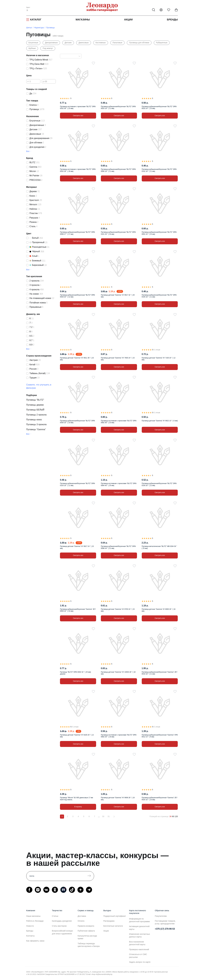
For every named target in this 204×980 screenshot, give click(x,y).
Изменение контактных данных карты (140, 935)
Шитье (29, 28)
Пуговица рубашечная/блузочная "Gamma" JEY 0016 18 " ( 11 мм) (160, 673)
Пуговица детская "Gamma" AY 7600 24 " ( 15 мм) (118, 359)
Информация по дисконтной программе (139, 920)
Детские (68, 43)
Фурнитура (39, 28)
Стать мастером (59, 926)
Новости (30, 926)
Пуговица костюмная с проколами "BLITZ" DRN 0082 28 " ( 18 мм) (119, 736)
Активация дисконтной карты (139, 928)
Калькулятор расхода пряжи (87, 937)
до (44, 81)
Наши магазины (33, 916)
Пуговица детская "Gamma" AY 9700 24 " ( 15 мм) (118, 610)
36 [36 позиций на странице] (170, 816)
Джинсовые (84, 43)
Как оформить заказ (35, 941)
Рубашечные (162, 43)
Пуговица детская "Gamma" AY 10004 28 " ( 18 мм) (118, 673)
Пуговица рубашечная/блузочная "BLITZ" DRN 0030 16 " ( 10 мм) (77, 422)
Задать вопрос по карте (140, 962)
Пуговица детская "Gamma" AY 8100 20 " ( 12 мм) (77, 736)
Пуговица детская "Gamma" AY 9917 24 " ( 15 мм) (77, 547)
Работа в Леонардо (35, 921)
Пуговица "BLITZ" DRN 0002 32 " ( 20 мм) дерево (75, 673)
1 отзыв (157, 350)
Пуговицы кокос (34, 420)
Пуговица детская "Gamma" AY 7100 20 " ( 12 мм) (159, 359)
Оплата (81, 921)
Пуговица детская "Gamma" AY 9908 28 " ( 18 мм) (118, 799)
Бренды (172, 20)
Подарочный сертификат (115, 916)
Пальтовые (117, 43)
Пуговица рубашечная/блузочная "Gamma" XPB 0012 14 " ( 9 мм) (160, 736)
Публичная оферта (86, 931)
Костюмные (101, 43)
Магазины (83, 20)
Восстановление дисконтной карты (137, 943)
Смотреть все (78, 116)
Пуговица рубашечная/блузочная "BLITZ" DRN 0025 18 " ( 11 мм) (118, 107)
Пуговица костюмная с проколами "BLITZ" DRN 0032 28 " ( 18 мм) (78, 170)
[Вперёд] (114, 817)
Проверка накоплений (139, 949)
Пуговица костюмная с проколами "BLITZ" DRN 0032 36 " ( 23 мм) (78, 107)
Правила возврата (86, 926)
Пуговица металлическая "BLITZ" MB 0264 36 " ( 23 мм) (159, 547)
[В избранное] (93, 63)
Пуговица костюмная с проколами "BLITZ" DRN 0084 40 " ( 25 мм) (119, 484)
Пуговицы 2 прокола (36, 415)
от (28, 81)
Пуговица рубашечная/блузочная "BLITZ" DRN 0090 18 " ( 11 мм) (118, 170)
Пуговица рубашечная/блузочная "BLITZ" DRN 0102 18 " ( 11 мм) (159, 170)
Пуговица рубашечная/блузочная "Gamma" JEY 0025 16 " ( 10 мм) (160, 799)
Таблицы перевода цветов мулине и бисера (89, 945)
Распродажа (109, 921)
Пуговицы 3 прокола (36, 424)
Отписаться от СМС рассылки (138, 956)
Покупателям (161, 916)
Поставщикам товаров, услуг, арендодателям (165, 922)
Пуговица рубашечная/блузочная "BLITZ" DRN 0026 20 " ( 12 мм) (77, 296)
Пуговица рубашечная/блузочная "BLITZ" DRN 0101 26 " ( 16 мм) (118, 233)
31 (109, 816)
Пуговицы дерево (35, 405)
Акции (128, 20)
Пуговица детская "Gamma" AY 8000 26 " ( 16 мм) (159, 610)
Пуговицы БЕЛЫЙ (35, 410)
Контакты (30, 936)
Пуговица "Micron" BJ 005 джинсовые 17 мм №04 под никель (76, 799)
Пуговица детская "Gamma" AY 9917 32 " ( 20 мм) (118, 296)
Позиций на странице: (159, 816)
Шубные (32, 48)
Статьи (55, 916)
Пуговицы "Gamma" (36, 429)
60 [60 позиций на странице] (173, 816)
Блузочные (33, 43)
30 (103, 816)
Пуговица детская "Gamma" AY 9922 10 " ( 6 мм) (160, 421)
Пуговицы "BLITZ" (35, 400)
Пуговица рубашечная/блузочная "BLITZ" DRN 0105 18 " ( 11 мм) (159, 296)
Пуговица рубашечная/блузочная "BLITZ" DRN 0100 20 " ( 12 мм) (159, 484)
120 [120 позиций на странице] (176, 816)
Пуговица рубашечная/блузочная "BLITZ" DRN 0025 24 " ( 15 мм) (159, 107)
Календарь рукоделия (62, 921)
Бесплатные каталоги (113, 926)
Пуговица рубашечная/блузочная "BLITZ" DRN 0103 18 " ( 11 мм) (77, 484)
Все (28, 151)
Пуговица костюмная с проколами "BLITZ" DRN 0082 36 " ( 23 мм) (119, 422)
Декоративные (51, 43)
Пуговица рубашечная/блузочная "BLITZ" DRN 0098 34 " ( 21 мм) (118, 547)
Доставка (82, 916)
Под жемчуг (48, 48)
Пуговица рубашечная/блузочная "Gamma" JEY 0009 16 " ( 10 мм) (78, 610)
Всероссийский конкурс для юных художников (63, 932)
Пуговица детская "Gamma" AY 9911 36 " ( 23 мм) (77, 359)
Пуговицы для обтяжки (139, 43)
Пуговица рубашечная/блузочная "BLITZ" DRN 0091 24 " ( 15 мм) (159, 233)
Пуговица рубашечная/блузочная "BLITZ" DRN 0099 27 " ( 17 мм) (77, 233)
